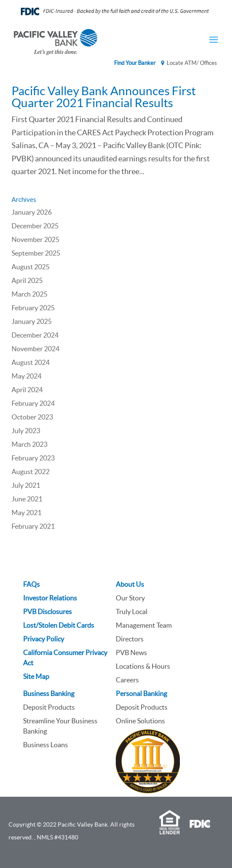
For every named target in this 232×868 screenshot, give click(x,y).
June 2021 (27, 499)
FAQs (31, 584)
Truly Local (132, 612)
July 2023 (26, 431)
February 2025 (33, 308)
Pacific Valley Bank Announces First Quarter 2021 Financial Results (104, 97)
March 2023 (29, 444)
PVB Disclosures (47, 612)
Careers (127, 680)
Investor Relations (50, 598)
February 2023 (33, 458)
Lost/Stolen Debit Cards (59, 625)
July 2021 (26, 485)
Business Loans (46, 745)
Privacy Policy (44, 639)
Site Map (36, 676)
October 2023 (32, 417)
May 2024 (26, 376)
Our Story (130, 598)
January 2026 (32, 212)
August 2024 (31, 362)
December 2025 (35, 226)
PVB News (131, 652)
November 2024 (35, 349)
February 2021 (33, 526)
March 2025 (29, 294)
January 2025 (32, 321)
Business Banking (49, 693)
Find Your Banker (135, 63)
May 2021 (26, 513)
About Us (130, 584)
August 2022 (31, 472)
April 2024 (27, 390)
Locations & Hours (143, 666)
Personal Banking (141, 693)
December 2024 (35, 335)
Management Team (144, 625)
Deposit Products (49, 707)
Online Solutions (140, 721)
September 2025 (36, 253)
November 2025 (35, 239)
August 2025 (31, 267)
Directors (130, 639)
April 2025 (27, 280)
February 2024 (33, 403)
